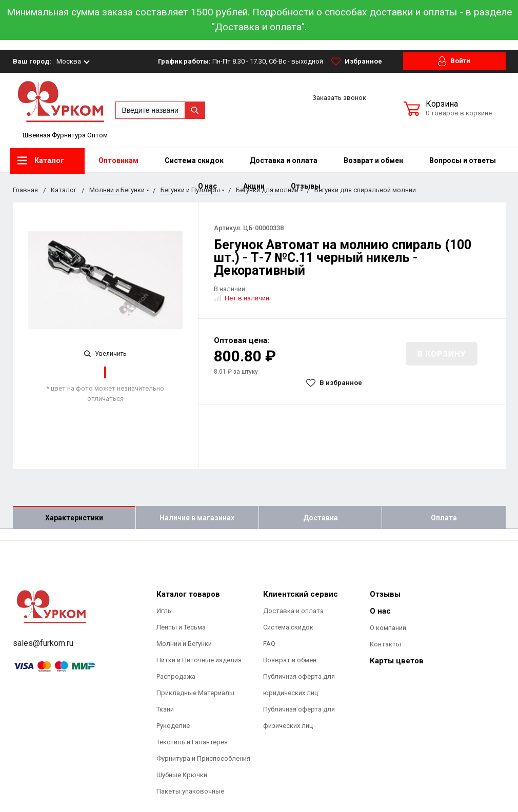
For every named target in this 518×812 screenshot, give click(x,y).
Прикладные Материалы (195, 693)
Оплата (444, 518)
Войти (454, 61)
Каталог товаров (188, 594)
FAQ (269, 644)
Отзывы (385, 594)
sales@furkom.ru (43, 643)
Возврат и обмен (373, 160)
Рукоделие (173, 726)
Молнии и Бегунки (184, 644)
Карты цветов (397, 661)
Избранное (357, 62)
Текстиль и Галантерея (192, 742)
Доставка (321, 518)
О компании (388, 628)
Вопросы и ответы (463, 160)
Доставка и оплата (284, 160)
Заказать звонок (339, 98)
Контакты (385, 644)
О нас (380, 611)
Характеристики (74, 518)
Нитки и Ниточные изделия (199, 660)
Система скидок (194, 160)
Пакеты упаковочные (190, 791)
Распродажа (176, 676)
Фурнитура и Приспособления (203, 758)
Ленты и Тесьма (181, 627)
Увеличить (105, 354)
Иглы (165, 611)
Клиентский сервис (301, 594)
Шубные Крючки (182, 775)
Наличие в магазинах (197, 518)
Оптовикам (118, 160)
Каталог (41, 160)
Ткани (165, 709)
